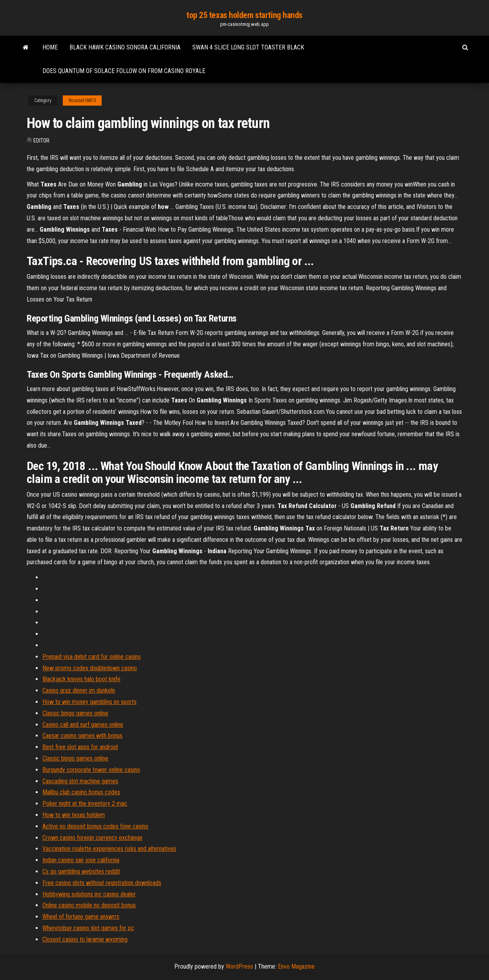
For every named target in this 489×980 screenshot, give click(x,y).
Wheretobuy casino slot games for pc (88, 928)
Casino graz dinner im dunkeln (79, 690)
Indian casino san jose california (81, 860)
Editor (41, 141)
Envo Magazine (296, 966)
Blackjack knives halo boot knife (81, 679)
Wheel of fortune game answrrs (81, 917)
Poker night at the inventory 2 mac (85, 804)
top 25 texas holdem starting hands (244, 15)
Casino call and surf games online (83, 725)
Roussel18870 (82, 101)
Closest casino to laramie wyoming (85, 939)
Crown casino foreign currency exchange (92, 838)
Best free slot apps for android (80, 747)
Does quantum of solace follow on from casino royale (124, 71)
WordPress (239, 966)
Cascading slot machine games (80, 781)
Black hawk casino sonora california (125, 47)
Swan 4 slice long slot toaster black (248, 47)
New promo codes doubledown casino (90, 668)
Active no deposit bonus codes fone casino (95, 826)
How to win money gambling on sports (89, 702)
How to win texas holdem (74, 815)
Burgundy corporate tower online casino (91, 770)
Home (50, 47)
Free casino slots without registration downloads (102, 883)
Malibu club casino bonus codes (81, 792)
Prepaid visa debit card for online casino (92, 657)
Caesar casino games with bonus (82, 736)
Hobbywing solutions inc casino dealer (89, 894)
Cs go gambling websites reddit (81, 871)
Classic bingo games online (75, 713)
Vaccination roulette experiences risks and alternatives (109, 849)
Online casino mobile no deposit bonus (89, 905)
